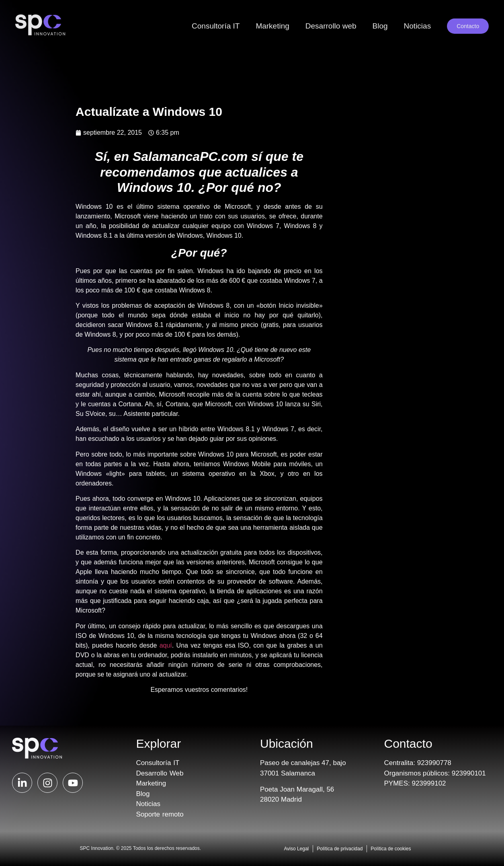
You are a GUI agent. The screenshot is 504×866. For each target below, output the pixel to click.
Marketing (272, 16)
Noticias (418, 16)
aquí (166, 645)
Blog (380, 16)
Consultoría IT (216, 16)
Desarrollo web (331, 16)
